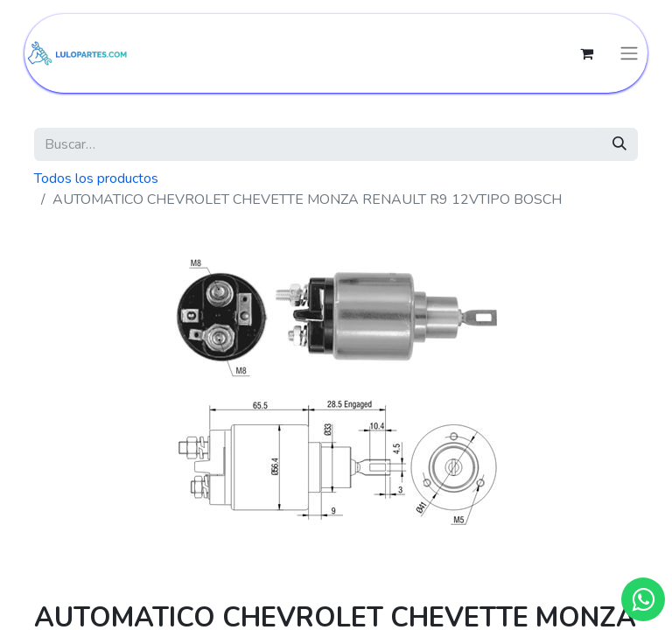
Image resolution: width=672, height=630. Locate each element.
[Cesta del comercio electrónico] (586, 53)
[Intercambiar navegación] (629, 54)
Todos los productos (96, 178)
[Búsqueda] (619, 144)
